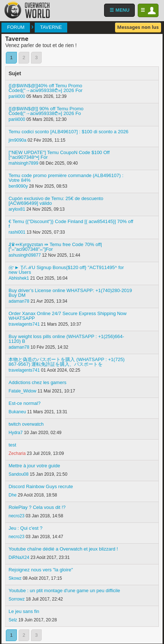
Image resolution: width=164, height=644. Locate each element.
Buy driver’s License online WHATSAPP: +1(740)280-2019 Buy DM (70, 293)
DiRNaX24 (19, 557)
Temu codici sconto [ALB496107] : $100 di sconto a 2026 (68, 132)
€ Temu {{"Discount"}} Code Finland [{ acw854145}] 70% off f (71, 224)
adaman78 (19, 301)
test (12, 445)
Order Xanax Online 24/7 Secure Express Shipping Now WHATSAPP (67, 316)
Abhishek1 (19, 278)
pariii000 (17, 96)
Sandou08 (18, 474)
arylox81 (17, 209)
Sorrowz (16, 599)
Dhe (12, 495)
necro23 (16, 516)
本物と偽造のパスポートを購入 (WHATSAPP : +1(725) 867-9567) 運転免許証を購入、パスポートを (66, 362)
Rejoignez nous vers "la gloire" (41, 570)
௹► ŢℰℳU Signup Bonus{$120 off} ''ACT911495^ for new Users (66, 270)
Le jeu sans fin (24, 611)
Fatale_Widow (22, 391)
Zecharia (17, 453)
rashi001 (17, 232)
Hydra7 (16, 433)
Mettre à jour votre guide (34, 466)
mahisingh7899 (23, 163)
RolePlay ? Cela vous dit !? (37, 507)
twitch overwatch (26, 424)
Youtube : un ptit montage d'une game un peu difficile (64, 591)
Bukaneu (17, 412)
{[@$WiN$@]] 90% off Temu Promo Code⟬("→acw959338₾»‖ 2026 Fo (46, 111)
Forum (16, 27)
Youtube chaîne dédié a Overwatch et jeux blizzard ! (63, 549)
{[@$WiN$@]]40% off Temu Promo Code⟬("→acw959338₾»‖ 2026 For (45, 88)
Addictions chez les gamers (37, 382)
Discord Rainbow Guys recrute (41, 486)
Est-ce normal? (24, 403)
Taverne (51, 27)
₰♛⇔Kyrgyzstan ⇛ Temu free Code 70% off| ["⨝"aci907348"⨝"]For (55, 247)
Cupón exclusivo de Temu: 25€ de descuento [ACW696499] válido (56, 201)
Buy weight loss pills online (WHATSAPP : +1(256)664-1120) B (66, 339)
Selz (13, 620)
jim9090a (17, 140)
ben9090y (18, 186)
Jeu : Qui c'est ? (25, 528)
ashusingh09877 (24, 255)
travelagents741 (24, 324)
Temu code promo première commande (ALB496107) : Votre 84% (66, 178)
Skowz (15, 578)
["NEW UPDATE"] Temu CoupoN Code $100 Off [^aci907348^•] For (59, 155)
